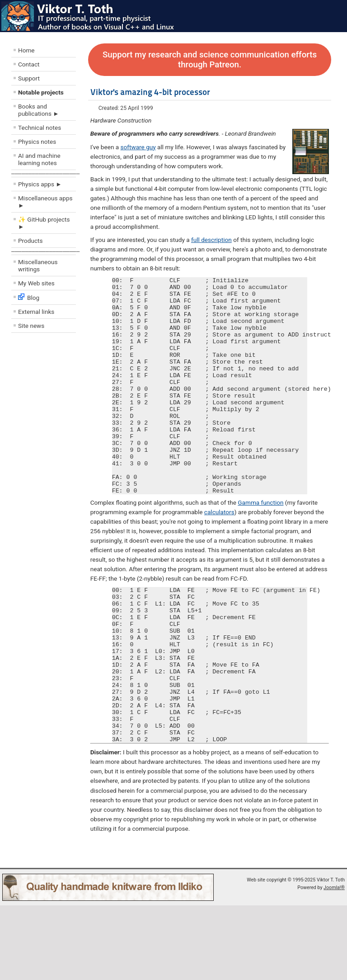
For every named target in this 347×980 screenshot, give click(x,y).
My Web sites (36, 283)
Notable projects (41, 92)
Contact (29, 64)
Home (26, 50)
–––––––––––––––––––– (45, 173)
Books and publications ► (39, 110)
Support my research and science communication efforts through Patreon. (210, 60)
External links (36, 312)
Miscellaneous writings (38, 265)
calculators (219, 555)
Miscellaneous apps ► (45, 202)
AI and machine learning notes (39, 159)
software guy (138, 147)
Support (29, 78)
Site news (31, 326)
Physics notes (37, 142)
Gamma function (260, 546)
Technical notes (40, 128)
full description (211, 240)
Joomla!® (334, 962)
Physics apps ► (40, 184)
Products (30, 241)
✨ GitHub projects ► (44, 223)
